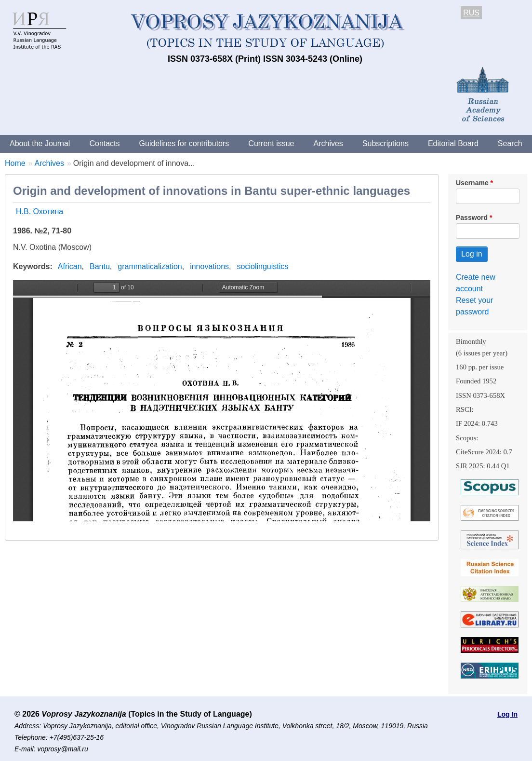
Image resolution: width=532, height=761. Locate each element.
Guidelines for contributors (184, 143)
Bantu (100, 266)
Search (510, 143)
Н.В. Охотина (40, 211)
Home (15, 163)
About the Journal (40, 143)
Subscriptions (386, 143)
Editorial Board (453, 143)
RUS (471, 13)
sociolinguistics (263, 266)
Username (472, 183)
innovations (209, 266)
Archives (328, 143)
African (70, 266)
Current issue (271, 143)
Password (472, 217)
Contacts (104, 143)
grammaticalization (150, 266)
